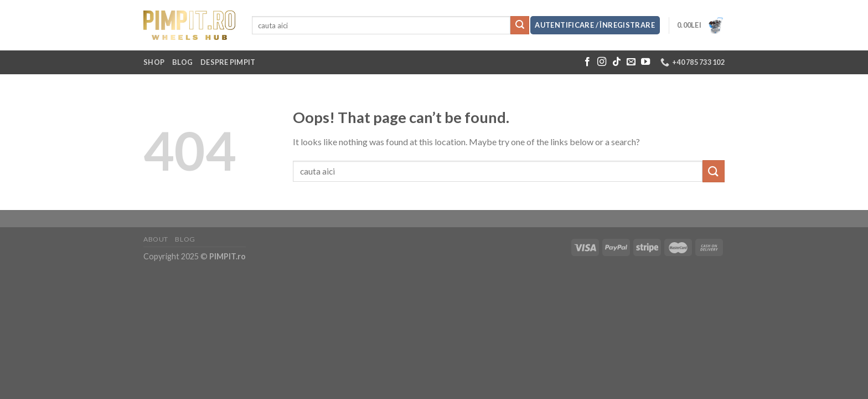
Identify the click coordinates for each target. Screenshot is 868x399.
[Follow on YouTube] (645, 62)
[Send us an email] (631, 62)
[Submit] (520, 25)
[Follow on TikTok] (617, 62)
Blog (182, 62)
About (156, 239)
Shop (154, 62)
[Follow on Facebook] (587, 62)
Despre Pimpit (228, 62)
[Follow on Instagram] (602, 62)
